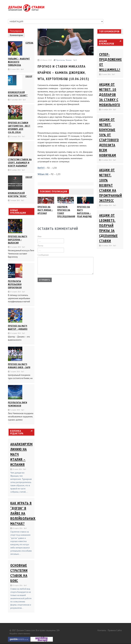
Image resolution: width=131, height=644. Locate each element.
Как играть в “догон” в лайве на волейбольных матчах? (23, 513)
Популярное (16, 31)
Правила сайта (115, 630)
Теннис (69, 60)
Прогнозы (60, 60)
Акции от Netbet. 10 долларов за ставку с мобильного (110, 94)
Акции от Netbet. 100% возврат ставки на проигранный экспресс (111, 185)
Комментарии (16, 35)
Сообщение (43, 255)
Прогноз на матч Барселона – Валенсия (18, 240)
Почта (40, 246)
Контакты (102, 630)
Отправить (45, 280)
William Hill (43, 174)
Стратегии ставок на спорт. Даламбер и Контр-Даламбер (20, 163)
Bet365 (41, 168)
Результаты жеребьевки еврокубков (15, 284)
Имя (39, 236)
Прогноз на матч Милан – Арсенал (45, 210)
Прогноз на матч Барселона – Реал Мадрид (84, 212)
